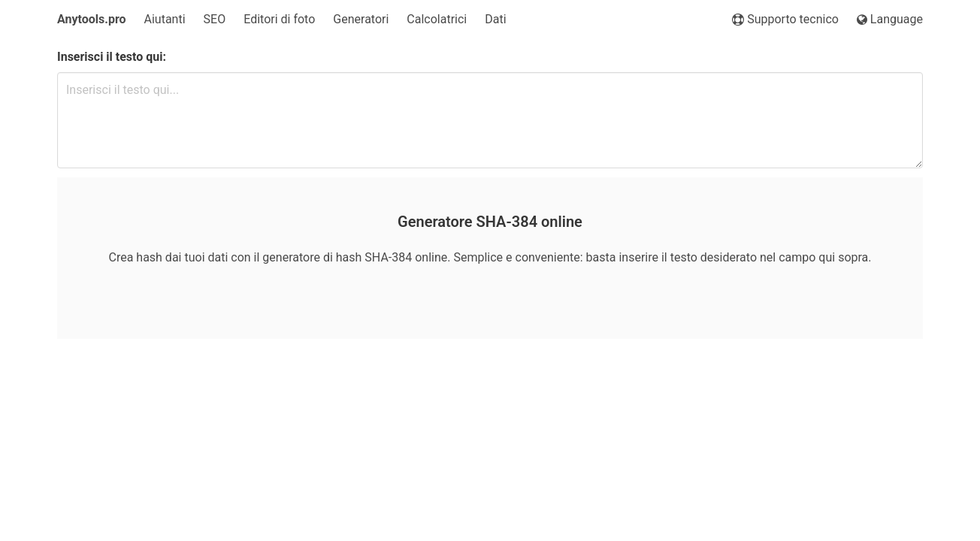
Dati (495, 19)
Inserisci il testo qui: (112, 57)
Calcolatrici (437, 19)
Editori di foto (279, 19)
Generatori (361, 19)
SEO (215, 19)
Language (890, 19)
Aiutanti (165, 19)
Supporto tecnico (785, 19)
